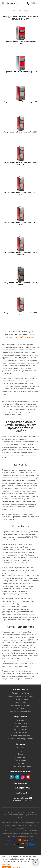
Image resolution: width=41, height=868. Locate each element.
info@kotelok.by (22, 793)
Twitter (17, 777)
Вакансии (20, 763)
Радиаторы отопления (20, 699)
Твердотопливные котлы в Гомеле (20, 696)
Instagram (23, 777)
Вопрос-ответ (20, 757)
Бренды (20, 751)
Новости (20, 748)
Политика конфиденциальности (20, 739)
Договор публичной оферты (20, 766)
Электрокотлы (20, 702)
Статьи (20, 754)
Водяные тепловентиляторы (21, 711)
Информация (20, 717)
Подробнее (6, 864)
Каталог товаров (20, 689)
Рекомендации (20, 760)
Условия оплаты (20, 723)
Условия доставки (20, 727)
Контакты (20, 720)
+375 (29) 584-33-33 (22, 788)
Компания (20, 744)
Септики (21, 708)
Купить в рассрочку (21, 733)
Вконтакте (12, 777)
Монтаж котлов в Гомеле (20, 736)
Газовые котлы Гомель (20, 693)
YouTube (28, 777)
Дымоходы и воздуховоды (20, 705)
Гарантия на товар (20, 730)
